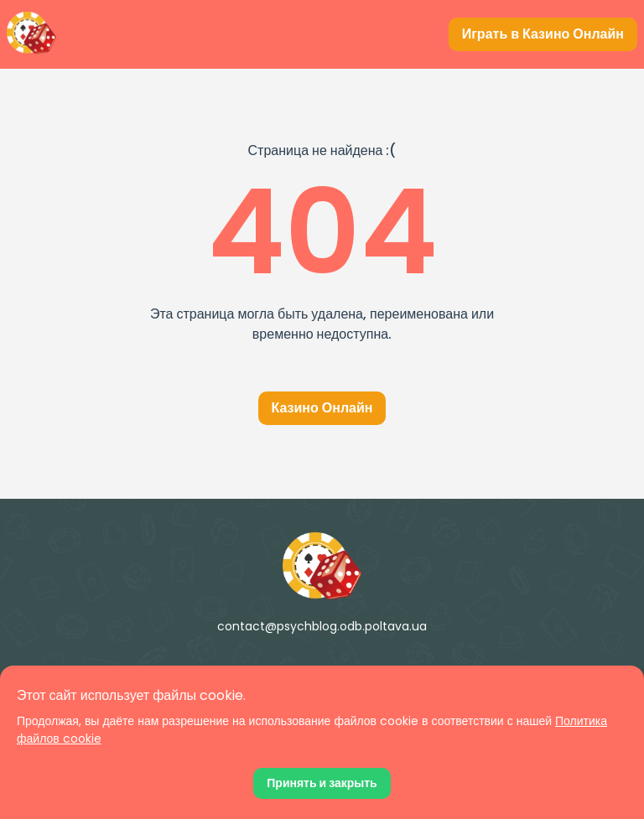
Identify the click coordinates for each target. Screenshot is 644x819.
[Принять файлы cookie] (322, 783)
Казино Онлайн (322, 408)
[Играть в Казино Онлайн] (543, 34)
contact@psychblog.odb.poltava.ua (322, 626)
